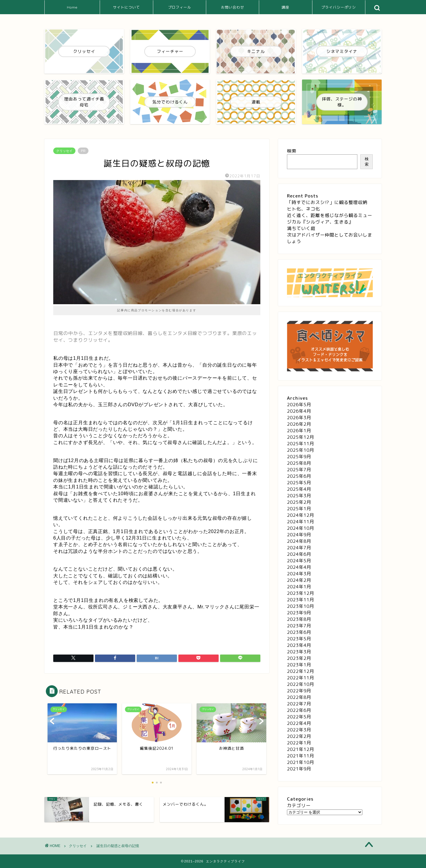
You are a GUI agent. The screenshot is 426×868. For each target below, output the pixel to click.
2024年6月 (299, 554)
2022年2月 (299, 736)
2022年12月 (301, 671)
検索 (292, 151)
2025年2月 (299, 502)
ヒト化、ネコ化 (304, 209)
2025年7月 (299, 470)
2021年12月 (301, 749)
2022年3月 (299, 730)
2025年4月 (299, 489)
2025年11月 (301, 444)
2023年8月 (299, 619)
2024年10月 (301, 528)
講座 (285, 7)
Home (72, 7)
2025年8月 (299, 463)
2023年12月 (301, 593)
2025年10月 (301, 450)
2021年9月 (299, 769)
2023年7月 (299, 626)
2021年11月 (301, 756)
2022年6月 (299, 710)
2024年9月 (299, 535)
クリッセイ (64, 151)
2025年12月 (301, 437)
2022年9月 (299, 691)
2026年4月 (299, 411)
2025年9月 (299, 457)
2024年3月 (299, 574)
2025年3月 (299, 496)
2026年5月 (299, 405)
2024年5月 (299, 561)
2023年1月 (299, 665)
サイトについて (126, 7)
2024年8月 (299, 541)
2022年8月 (299, 697)
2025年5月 (299, 483)
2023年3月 (299, 652)
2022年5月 (299, 717)
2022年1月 (299, 743)
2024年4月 (299, 567)
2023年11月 (301, 600)
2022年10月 (301, 684)
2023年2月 (299, 658)
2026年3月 (299, 418)
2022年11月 (301, 678)
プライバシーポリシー (339, 10)
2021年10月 (301, 762)
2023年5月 (299, 639)
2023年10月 (301, 606)
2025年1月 (299, 509)
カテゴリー (299, 805)
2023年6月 (299, 632)
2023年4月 (299, 645)
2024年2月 (299, 580)
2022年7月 (299, 704)
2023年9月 (299, 613)
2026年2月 (299, 424)
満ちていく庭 (301, 228)
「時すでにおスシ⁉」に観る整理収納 (327, 202)
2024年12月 (301, 515)
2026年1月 (299, 431)
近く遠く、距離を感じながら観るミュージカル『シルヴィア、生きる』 (330, 219)
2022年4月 (299, 723)
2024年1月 (299, 587)
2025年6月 (299, 476)
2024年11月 (301, 522)
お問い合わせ (233, 7)
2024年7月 (299, 548)
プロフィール (180, 7)
